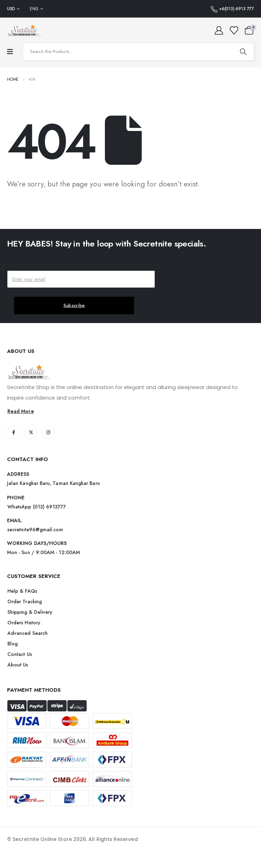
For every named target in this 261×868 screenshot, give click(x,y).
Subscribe (74, 305)
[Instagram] (48, 432)
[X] (31, 432)
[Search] (243, 52)
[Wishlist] (234, 31)
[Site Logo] (25, 30)
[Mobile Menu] (10, 52)
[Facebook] (14, 432)
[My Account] (219, 31)
